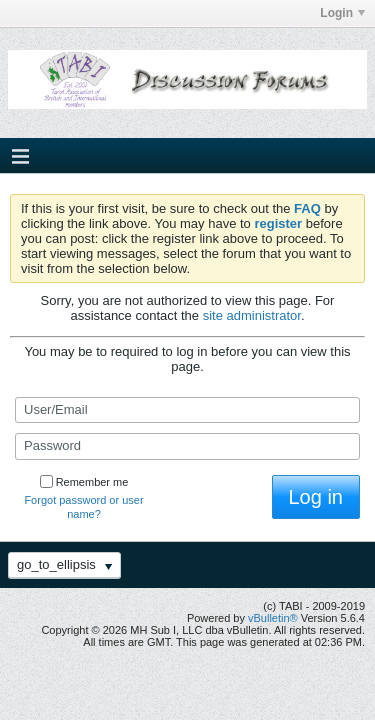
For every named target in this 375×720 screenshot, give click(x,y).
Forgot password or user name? (83, 507)
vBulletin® (273, 618)
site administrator (252, 315)
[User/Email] (187, 410)
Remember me (84, 482)
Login (342, 13)
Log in (316, 497)
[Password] (187, 446)
